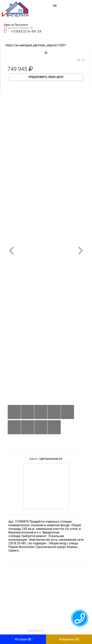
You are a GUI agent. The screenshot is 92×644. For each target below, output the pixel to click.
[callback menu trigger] (80, 618)
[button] (19, 9)
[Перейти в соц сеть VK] (55, 8)
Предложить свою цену (46, 77)
